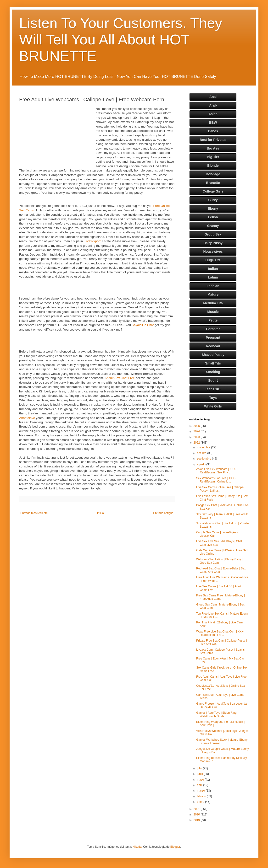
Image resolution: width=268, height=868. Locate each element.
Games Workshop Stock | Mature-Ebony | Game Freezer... (222, 741)
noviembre (204, 447)
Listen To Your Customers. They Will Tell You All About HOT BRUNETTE (121, 40)
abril (200, 785)
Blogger (175, 847)
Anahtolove (27, 418)
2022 (197, 443)
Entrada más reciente (34, 513)
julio (200, 768)
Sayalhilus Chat (143, 325)
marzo (201, 791)
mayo (201, 780)
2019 (197, 820)
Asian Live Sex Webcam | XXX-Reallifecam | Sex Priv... (216, 471)
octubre (202, 453)
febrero (202, 796)
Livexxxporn (93, 241)
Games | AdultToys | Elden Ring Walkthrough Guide (216, 714)
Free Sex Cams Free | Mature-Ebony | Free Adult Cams (221, 597)
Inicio (100, 513)
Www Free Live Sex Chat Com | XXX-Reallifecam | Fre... (220, 633)
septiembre (204, 459)
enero (201, 802)
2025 (197, 426)
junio (200, 774)
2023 (197, 437)
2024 (197, 431)
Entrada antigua (163, 513)
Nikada (137, 847)
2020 (197, 814)
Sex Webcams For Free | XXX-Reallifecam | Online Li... (216, 480)
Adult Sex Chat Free (120, 378)
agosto (202, 464)
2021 (197, 809)
